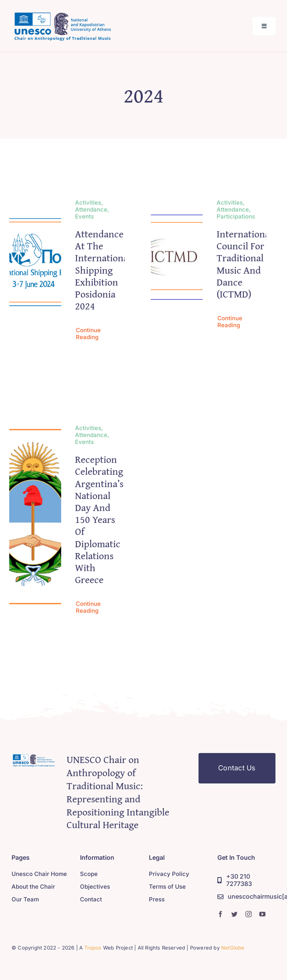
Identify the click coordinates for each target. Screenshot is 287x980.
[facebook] (220, 914)
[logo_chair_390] (63, 13)
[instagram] (249, 914)
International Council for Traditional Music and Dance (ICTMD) (244, 264)
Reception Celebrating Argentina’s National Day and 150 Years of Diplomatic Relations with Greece (99, 520)
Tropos (93, 948)
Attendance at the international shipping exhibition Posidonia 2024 (103, 270)
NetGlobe (233, 948)
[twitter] (234, 914)
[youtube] (262, 914)
